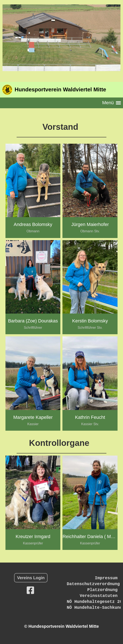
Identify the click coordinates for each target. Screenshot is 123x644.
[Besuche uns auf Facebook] (30, 590)
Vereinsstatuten (99, 596)
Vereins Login (31, 578)
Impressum (106, 578)
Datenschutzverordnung (93, 584)
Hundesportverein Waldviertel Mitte (60, 89)
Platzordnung (102, 590)
